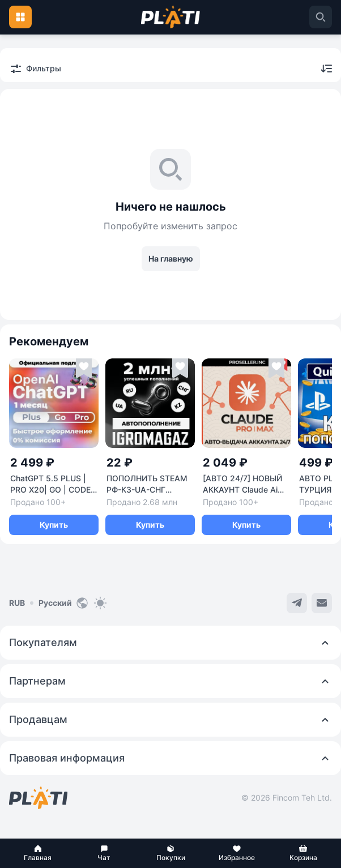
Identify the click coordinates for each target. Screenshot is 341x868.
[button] (38, 853)
